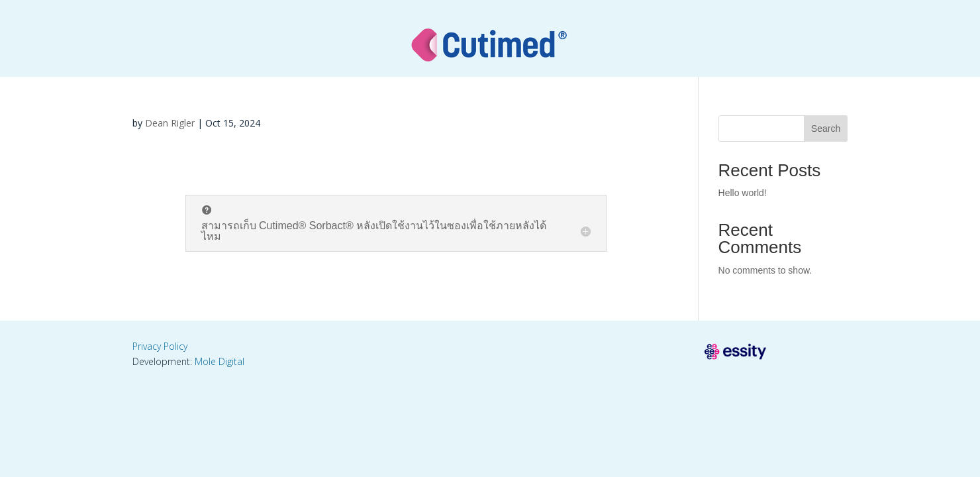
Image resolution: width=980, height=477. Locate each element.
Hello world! (743, 193)
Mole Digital (220, 361)
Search (826, 129)
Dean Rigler (170, 123)
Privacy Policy (160, 346)
